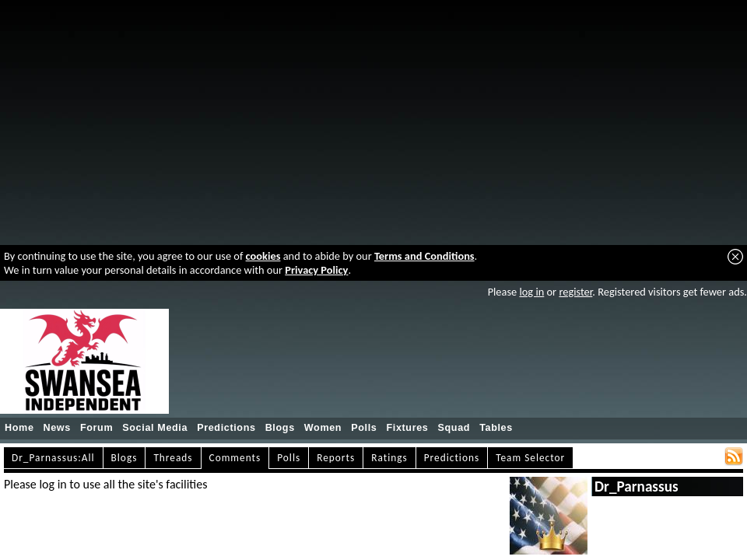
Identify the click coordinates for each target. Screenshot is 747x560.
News (57, 428)
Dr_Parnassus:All (53, 458)
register (575, 292)
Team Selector (530, 458)
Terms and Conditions (424, 256)
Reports (336, 458)
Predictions (226, 428)
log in (531, 292)
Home (19, 428)
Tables (496, 428)
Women (323, 428)
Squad (454, 428)
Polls (364, 428)
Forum (96, 428)
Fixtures (407, 428)
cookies (263, 256)
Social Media (155, 428)
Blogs (280, 428)
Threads (173, 458)
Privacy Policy (316, 270)
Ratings (389, 458)
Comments (235, 458)
